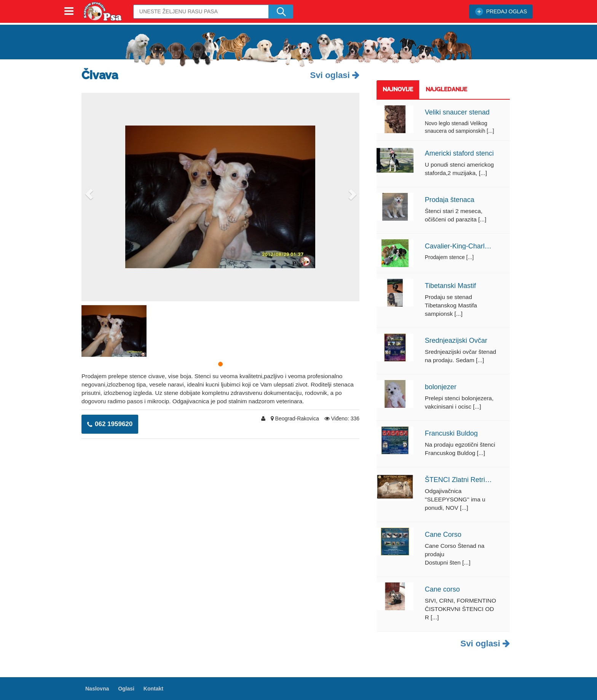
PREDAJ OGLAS (501, 12)
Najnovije (398, 89)
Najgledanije (446, 89)
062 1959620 (110, 424)
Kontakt (153, 689)
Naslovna (97, 689)
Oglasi (126, 689)
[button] (89, 194)
